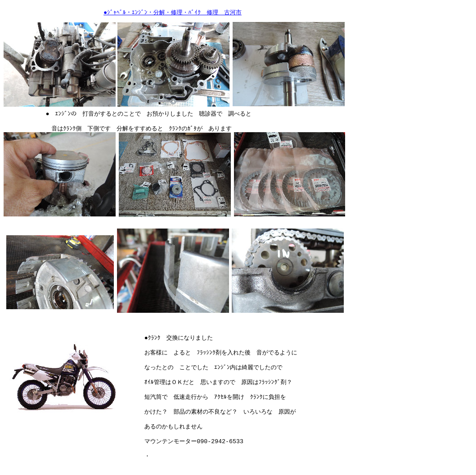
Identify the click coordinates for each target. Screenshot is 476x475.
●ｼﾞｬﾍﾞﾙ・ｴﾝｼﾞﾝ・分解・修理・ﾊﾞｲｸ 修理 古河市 (173, 13)
